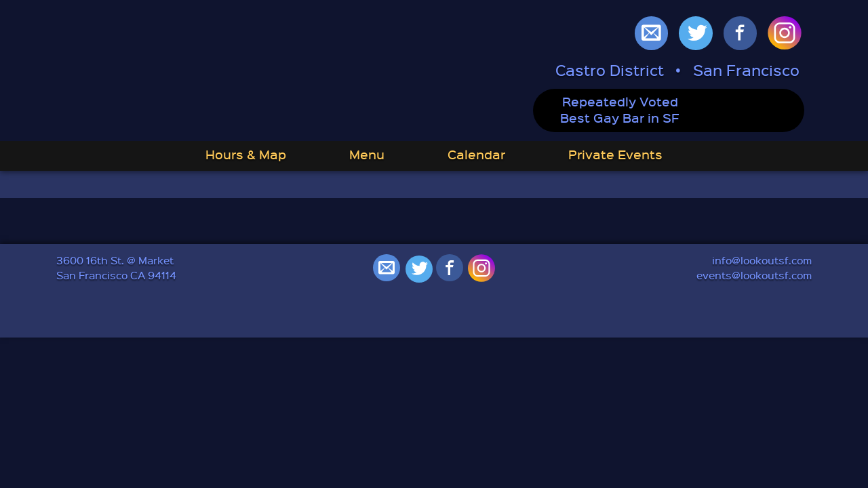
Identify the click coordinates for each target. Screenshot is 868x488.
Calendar (476, 154)
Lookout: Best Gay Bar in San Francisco (237, 72)
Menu (367, 154)
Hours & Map (246, 154)
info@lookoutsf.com (762, 260)
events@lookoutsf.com (754, 275)
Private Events (615, 154)
